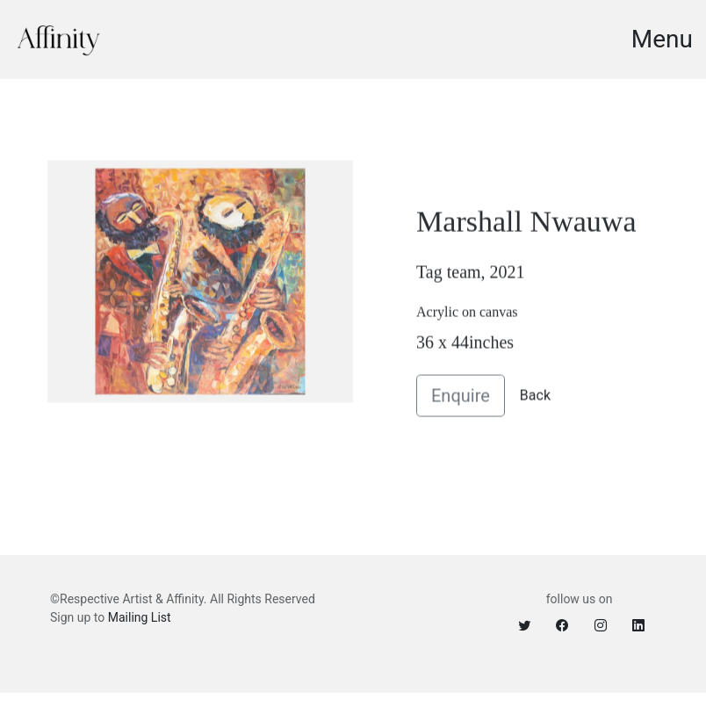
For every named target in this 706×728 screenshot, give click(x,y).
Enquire (461, 401)
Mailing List (140, 617)
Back (535, 401)
